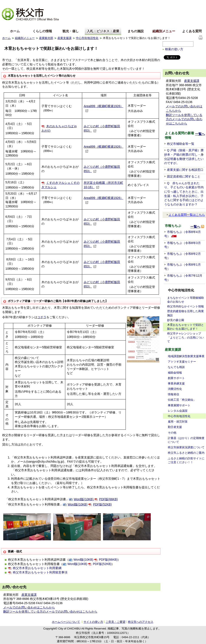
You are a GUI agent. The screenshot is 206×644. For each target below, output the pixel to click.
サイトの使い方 (193, 3)
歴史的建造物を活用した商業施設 (186, 313)
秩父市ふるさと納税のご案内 (186, 453)
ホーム (15, 31)
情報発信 (173, 394)
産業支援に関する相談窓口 (185, 170)
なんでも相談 (176, 367)
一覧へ (200, 134)
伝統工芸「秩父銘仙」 (182, 400)
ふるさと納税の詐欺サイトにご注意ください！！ (186, 460)
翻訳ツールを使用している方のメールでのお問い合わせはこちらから (50, 612)
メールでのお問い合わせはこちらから (29, 607)
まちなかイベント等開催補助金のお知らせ (186, 300)
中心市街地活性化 (87, 38)
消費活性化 (175, 389)
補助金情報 (175, 373)
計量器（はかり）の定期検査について (186, 440)
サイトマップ (171, 3)
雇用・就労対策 (178, 422)
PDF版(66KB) (108, 499)
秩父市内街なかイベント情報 (186, 306)
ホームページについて (66, 622)
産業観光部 (46, 38)
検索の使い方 (174, 49)
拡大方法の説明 (36, 3)
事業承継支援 (176, 383)
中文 (22, 25)
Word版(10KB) (84, 499)
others (51, 25)
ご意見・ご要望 (115, 622)
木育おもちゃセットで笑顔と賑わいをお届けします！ (186, 327)
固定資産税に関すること (184, 176)
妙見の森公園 (176, 320)
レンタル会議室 (178, 411)
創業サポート (176, 378)
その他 (172, 433)
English (7, 25)
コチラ (42, 317)
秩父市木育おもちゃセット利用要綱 (37, 568)
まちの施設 (136, 31)
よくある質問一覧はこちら (186, 215)
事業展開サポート (179, 405)
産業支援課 (65, 38)
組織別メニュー (164, 31)
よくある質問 (192, 31)
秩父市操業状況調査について (186, 447)
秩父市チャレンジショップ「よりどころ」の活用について (186, 337)
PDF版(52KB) (102, 504)
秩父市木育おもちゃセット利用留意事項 (40, 572)
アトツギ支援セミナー (182, 362)
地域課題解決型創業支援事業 (186, 356)
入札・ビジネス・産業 (103, 31)
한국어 (36, 25)
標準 (70, 3)
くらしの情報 (42, 31)
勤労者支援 (175, 427)
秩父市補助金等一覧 (181, 144)
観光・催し (71, 31)
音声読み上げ (150, 3)
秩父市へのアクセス (141, 622)
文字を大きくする (13, 3)
